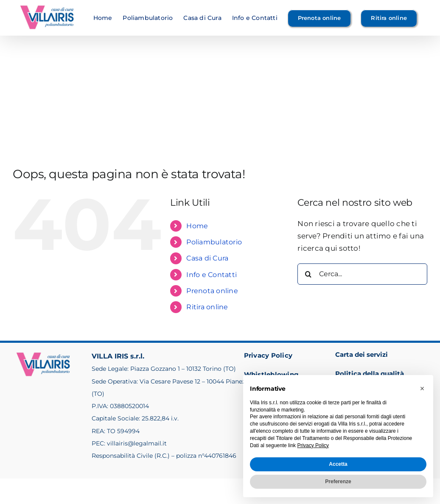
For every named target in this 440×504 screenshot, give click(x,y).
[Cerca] (308, 274)
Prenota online (212, 291)
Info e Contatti (212, 275)
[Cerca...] (362, 274)
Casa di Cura (207, 258)
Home (197, 226)
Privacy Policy (268, 355)
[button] (422, 389)
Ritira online (207, 307)
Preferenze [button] (338, 482)
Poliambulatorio (214, 242)
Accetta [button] (338, 464)
